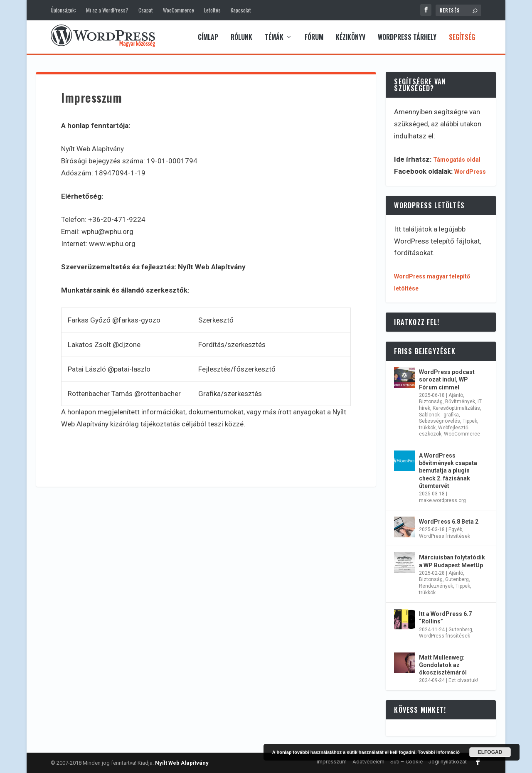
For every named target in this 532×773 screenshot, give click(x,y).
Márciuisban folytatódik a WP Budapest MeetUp (452, 561)
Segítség (462, 38)
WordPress (470, 172)
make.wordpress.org (442, 500)
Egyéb (455, 529)
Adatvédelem (368, 762)
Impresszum (332, 762)
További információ (439, 752)
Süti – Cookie (406, 762)
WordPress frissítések (445, 536)
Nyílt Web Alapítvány (182, 763)
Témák (274, 38)
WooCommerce (179, 10)
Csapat (146, 10)
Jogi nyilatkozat (448, 762)
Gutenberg (457, 579)
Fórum (314, 38)
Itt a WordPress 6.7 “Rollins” (445, 618)
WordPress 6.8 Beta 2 (449, 522)
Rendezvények (436, 586)
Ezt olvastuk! (463, 680)
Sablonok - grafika (439, 415)
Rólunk (241, 38)
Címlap (208, 38)
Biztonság (431, 401)
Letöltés (212, 10)
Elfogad (490, 752)
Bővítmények (460, 401)
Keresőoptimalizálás (456, 408)
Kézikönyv (351, 38)
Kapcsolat (241, 10)
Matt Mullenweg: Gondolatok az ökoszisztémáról (443, 665)
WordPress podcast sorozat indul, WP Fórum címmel (447, 379)
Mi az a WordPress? (107, 10)
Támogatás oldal (457, 160)
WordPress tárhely (407, 38)
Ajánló (456, 395)
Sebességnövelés (440, 421)
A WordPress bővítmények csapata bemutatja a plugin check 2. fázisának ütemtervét (448, 471)
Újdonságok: (63, 10)
